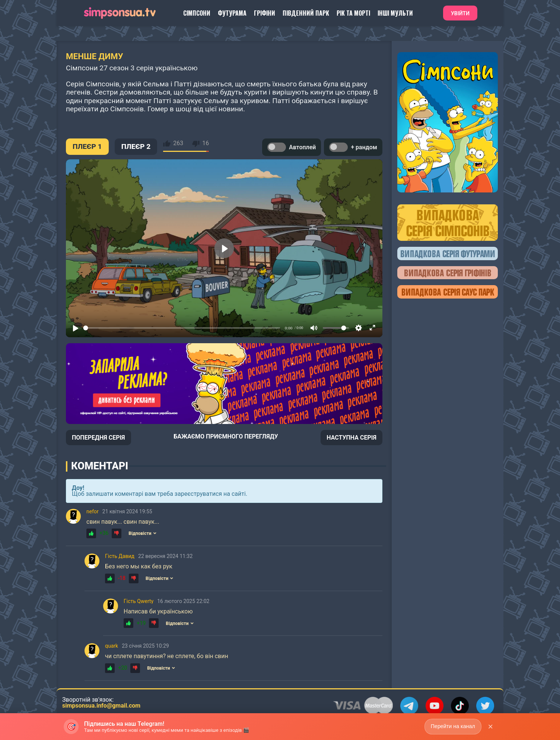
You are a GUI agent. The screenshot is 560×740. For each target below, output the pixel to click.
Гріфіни (265, 13)
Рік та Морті (353, 13)
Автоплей (292, 147)
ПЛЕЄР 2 (136, 146)
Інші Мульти (395, 13)
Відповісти (142, 533)
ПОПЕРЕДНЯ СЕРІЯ (98, 438)
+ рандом (353, 147)
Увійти (460, 13)
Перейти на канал (452, 726)
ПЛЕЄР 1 (87, 146)
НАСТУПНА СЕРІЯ (351, 438)
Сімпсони (197, 13)
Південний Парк (306, 13)
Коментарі (100, 466)
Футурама (232, 13)
